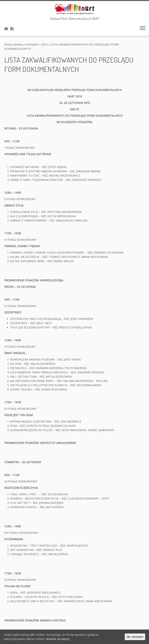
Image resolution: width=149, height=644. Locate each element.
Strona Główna (14, 44)
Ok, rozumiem (135, 637)
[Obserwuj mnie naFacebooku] (13, 29)
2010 (44, 44)
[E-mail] (7, 29)
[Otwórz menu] (143, 29)
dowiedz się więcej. (58, 639)
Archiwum (32, 44)
